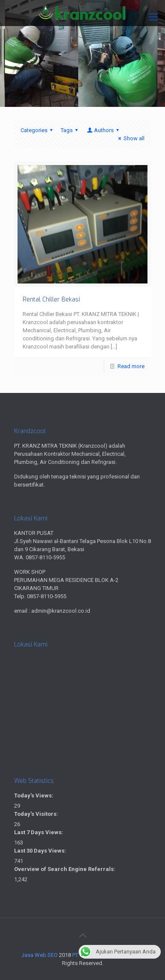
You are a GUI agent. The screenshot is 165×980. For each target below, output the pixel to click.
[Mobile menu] (153, 17)
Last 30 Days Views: (41, 851)
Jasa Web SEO (40, 955)
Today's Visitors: (37, 814)
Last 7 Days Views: (39, 832)
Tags (71, 130)
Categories (38, 130)
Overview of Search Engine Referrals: (65, 869)
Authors (103, 130)
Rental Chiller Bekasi (51, 300)
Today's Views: (34, 796)
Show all (130, 138)
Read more (131, 366)
